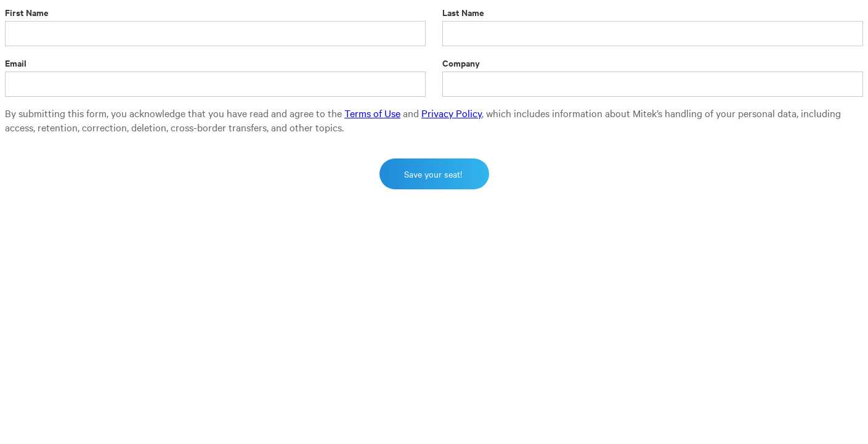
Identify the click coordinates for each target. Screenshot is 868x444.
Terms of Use (372, 113)
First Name (27, 12)
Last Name (463, 12)
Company (461, 62)
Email (16, 62)
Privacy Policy (452, 113)
